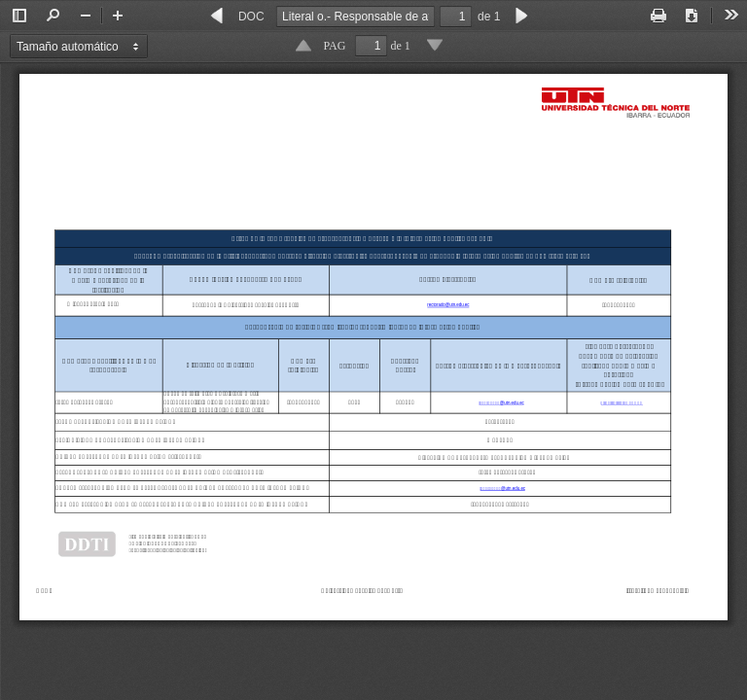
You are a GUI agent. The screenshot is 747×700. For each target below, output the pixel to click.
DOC (251, 17)
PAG (335, 46)
